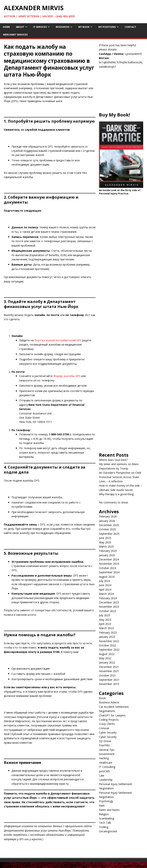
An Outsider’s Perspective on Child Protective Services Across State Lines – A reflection (120, 477)
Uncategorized (108, 831)
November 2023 (109, 607)
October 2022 (107, 645)
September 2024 (109, 572)
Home (6, 27)
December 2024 (109, 559)
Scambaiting (107, 818)
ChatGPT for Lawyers (112, 715)
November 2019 (109, 684)
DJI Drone (105, 741)
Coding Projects (109, 720)
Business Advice (109, 702)
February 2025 (108, 551)
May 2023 (105, 620)
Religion (104, 814)
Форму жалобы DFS (67, 376)
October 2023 (107, 611)
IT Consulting (107, 767)
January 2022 (107, 662)
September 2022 (109, 650)
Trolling (104, 827)
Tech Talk (105, 823)
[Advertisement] (121, 92)
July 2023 (105, 615)
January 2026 (107, 521)
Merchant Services (15, 35)
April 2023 (105, 624)
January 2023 (107, 637)
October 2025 (107, 529)
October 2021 (107, 675)
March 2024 (106, 594)
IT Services (40, 27)
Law (102, 775)
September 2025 (109, 534)
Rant (102, 806)
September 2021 (109, 680)
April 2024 (105, 590)
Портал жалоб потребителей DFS (58, 340)
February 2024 (108, 598)
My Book (84, 27)
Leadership (106, 780)
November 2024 (109, 564)
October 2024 (107, 568)
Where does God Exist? (113, 460)
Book (102, 698)
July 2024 (105, 581)
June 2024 (105, 585)
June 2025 (105, 538)
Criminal (104, 728)
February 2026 (108, 516)
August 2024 (107, 577)
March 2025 (106, 547)
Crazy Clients (107, 724)
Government (107, 754)
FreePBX (104, 745)
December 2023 (109, 602)
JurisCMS (104, 771)
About (20, 27)
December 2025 (109, 525)
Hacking (104, 758)
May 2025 (105, 542)
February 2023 (108, 632)
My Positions (107, 27)
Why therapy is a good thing (116, 494)
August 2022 (107, 654)
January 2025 (107, 555)
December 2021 (109, 667)
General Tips (107, 750)
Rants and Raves (109, 810)
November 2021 (109, 671)
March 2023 (106, 628)
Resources (62, 27)
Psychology (106, 801)
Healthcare (106, 763)
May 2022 (105, 658)
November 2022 (109, 641)
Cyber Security (108, 732)
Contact (130, 27)
